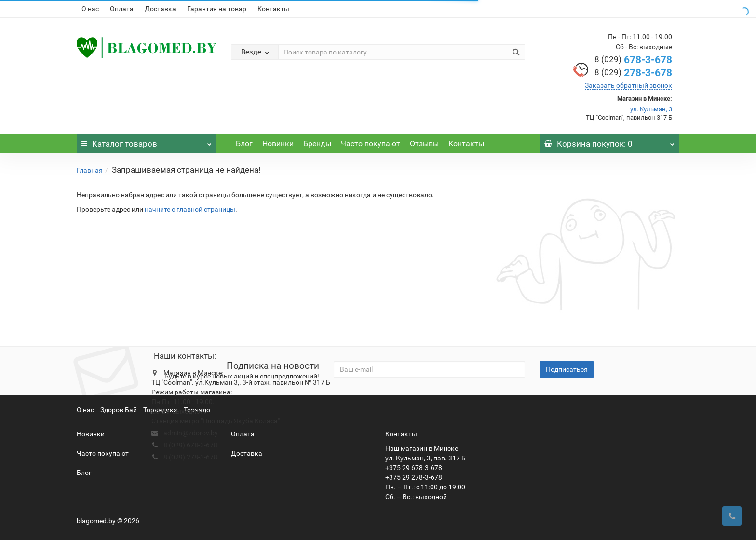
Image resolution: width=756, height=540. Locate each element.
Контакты (273, 9)
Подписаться (567, 369)
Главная (90, 170)
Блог (244, 143)
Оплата (122, 9)
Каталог (147, 141)
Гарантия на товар (217, 9)
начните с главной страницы (190, 209)
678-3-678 (633, 60)
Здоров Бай (119, 410)
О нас (90, 9)
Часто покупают (371, 143)
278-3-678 (633, 73)
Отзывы (424, 143)
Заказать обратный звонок (628, 85)
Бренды (317, 143)
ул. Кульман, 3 (651, 109)
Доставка (160, 9)
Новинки (278, 143)
